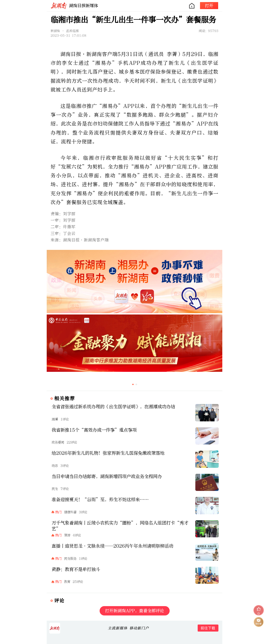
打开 (209, 6)
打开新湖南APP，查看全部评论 (134, 611)
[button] (133, 384)
